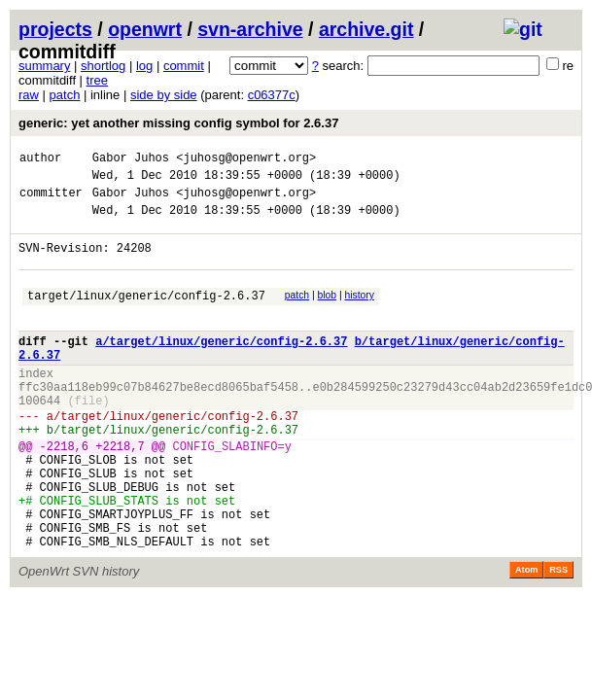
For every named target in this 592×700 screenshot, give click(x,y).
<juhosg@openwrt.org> (246, 160)
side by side (164, 95)
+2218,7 (120, 492)
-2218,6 (64, 492)
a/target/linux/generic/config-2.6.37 (221, 367)
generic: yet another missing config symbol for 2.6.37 (178, 123)
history (359, 313)
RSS (558, 637)
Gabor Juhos (131, 160)
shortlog (103, 66)
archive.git (366, 29)
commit (184, 66)
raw (29, 95)
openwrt (145, 29)
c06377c (272, 95)
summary (44, 66)
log (144, 66)
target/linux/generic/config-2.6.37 (146, 315)
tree (97, 80)
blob (328, 313)
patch (65, 95)
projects (55, 29)
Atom (526, 637)
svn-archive (250, 29)
